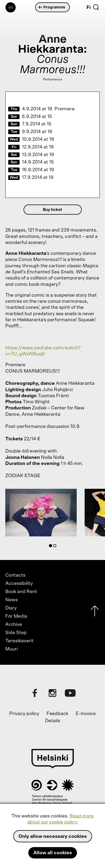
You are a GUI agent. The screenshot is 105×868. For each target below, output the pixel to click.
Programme (52, 7)
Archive (14, 625)
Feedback (57, 714)
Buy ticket (52, 210)
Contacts (15, 575)
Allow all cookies (53, 853)
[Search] (96, 7)
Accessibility (19, 584)
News (12, 600)
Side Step (16, 633)
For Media (16, 616)
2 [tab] (56, 547)
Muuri (12, 649)
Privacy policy (24, 714)
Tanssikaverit (19, 641)
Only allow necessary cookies (53, 837)
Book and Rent (21, 592)
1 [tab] (52, 547)
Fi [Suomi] (89, 8)
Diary (11, 608)
